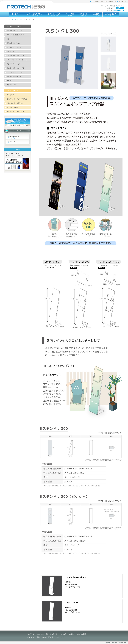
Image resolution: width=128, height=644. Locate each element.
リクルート (122, 1)
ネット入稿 (70, 15)
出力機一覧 (83, 15)
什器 (21, 19)
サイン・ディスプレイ (35, 15)
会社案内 (96, 15)
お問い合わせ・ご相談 (97, 1)
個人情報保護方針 (111, 1)
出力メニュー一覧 (42, 634)
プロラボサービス (54, 15)
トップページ (17, 15)
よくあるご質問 (111, 15)
